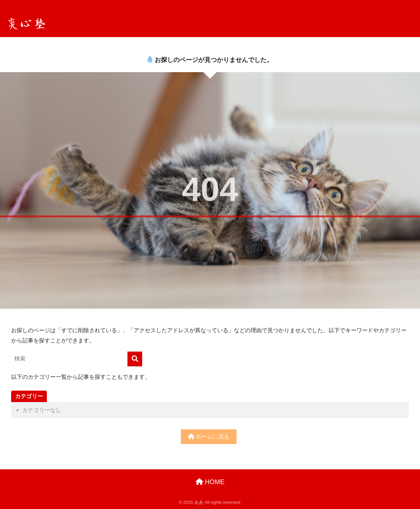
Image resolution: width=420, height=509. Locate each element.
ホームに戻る (209, 437)
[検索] (135, 359)
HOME (210, 482)
